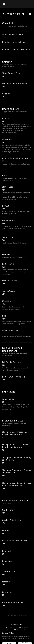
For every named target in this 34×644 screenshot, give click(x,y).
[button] (6, 4)
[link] (17, 639)
